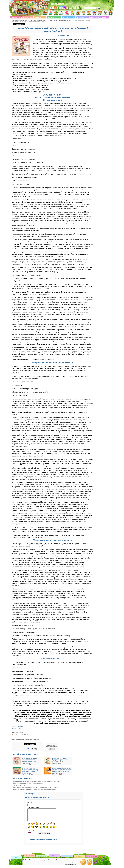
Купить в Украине (18, 726)
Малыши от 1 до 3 (40, 17)
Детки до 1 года (27, 17)
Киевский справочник (42, 859)
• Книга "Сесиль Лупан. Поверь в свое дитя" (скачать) (27, 783)
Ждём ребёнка (16, 17)
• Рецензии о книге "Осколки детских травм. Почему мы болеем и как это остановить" (36, 781)
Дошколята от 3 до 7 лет (28, 20)
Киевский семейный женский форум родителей (45, 13)
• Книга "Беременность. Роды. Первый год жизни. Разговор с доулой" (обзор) (34, 790)
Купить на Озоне (17, 729)
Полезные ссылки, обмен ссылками (92, 859)
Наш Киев (105, 17)
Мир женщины (81, 17)
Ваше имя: (30, 803)
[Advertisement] (90, 3)
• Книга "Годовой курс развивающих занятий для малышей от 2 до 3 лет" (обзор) (35, 788)
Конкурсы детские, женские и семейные (67, 858)
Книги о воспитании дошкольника (60, 20)
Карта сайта (74, 864)
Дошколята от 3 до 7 (54, 17)
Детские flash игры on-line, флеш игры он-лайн (100, 13)
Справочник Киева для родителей (56, 13)
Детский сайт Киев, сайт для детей (50, 13)
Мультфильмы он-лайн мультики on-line (111, 13)
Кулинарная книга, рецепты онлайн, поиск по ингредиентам (61, 13)
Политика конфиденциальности (70, 866)
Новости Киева (17, 860)
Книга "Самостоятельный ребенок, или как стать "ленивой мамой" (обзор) (30, 760)
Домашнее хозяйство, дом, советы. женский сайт (72, 13)
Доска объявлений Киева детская (79, 859)
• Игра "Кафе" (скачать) (19, 785)
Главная (15, 20)
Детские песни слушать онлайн (105, 13)
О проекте (70, 862)
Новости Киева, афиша (89, 13)
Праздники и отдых (94, 17)
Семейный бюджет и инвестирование (78, 13)
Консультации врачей (29, 858)
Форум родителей (54, 858)
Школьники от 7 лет (69, 17)
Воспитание (42, 20)
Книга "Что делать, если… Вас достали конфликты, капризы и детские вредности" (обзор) (62, 770)
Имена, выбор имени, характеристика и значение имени (94, 13)
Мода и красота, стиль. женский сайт (67, 13)
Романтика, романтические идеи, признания (83, 13)
